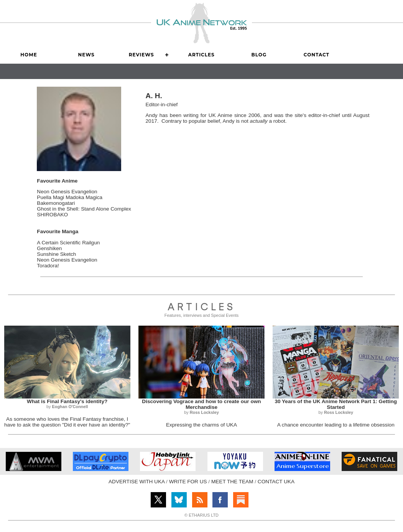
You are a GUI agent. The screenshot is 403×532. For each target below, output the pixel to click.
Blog (259, 55)
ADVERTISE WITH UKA (137, 482)
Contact (317, 55)
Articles (202, 55)
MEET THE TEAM (232, 482)
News (86, 55)
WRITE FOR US (188, 482)
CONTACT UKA (276, 482)
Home (29, 55)
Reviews (141, 55)
